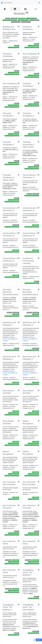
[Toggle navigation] (39, 3)
